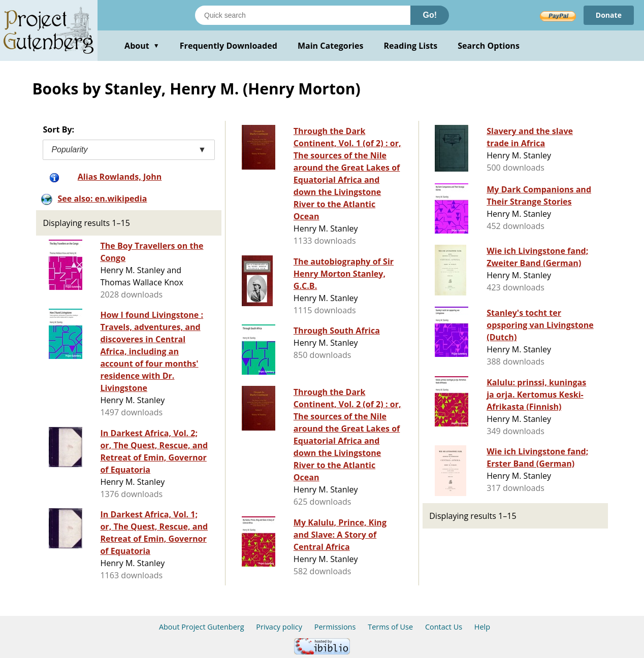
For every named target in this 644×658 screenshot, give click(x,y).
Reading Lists (411, 46)
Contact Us (444, 627)
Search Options (489, 46)
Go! (430, 15)
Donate (609, 15)
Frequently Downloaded (229, 46)
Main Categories (331, 46)
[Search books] (303, 15)
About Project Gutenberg (202, 627)
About (142, 46)
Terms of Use (390, 627)
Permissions (335, 627)
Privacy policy (279, 627)
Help (482, 627)
